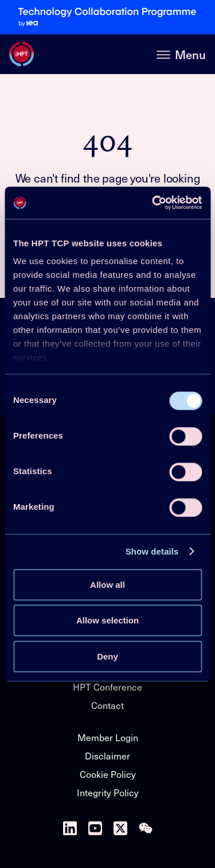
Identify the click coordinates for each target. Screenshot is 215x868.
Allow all (107, 585)
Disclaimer (107, 756)
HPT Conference (107, 687)
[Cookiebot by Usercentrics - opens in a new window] (153, 203)
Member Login (108, 737)
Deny (107, 656)
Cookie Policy (108, 774)
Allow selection (107, 620)
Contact (107, 705)
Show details (152, 551)
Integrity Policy (108, 793)
